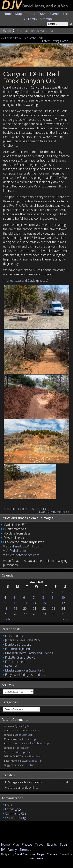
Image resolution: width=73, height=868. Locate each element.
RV (23, 19)
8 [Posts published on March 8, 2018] (43, 598)
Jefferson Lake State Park (23, 640)
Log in (9, 805)
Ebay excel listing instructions (25, 675)
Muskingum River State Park (24, 670)
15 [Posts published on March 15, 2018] (44, 603)
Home (8, 14)
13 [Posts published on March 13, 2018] (25, 603)
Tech (66, 14)
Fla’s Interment (15, 662)
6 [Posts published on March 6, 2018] (24, 598)
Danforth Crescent (18, 644)
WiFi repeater (22, 748)
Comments (16, 813)
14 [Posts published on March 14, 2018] (34, 603)
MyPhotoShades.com (24, 555)
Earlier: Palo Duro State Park (24, 38)
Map (18, 14)
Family (33, 19)
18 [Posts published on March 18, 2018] (6, 609)
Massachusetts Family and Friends (29, 653)
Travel (42, 14)
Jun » (64, 619)
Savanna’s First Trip (31, 761)
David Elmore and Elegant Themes (36, 854)
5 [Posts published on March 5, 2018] (15, 598)
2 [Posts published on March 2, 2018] (53, 592)
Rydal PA (11, 666)
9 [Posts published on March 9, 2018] (53, 598)
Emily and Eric (14, 636)
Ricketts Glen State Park (22, 657)
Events (55, 14)
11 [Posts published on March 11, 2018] (6, 603)
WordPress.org (15, 818)
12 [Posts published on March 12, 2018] (15, 603)
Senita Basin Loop (23, 735)
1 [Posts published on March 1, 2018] (43, 592)
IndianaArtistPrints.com (25, 546)
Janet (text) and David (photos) (27, 281)
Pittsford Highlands (18, 649)
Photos (30, 14)
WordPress (37, 858)
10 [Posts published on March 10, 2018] (63, 598)
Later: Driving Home (54, 41)
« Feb (9, 619)
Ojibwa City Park (23, 726)
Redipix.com (18, 551)
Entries (13, 809)
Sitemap (46, 19)
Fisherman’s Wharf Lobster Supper (33, 743)
